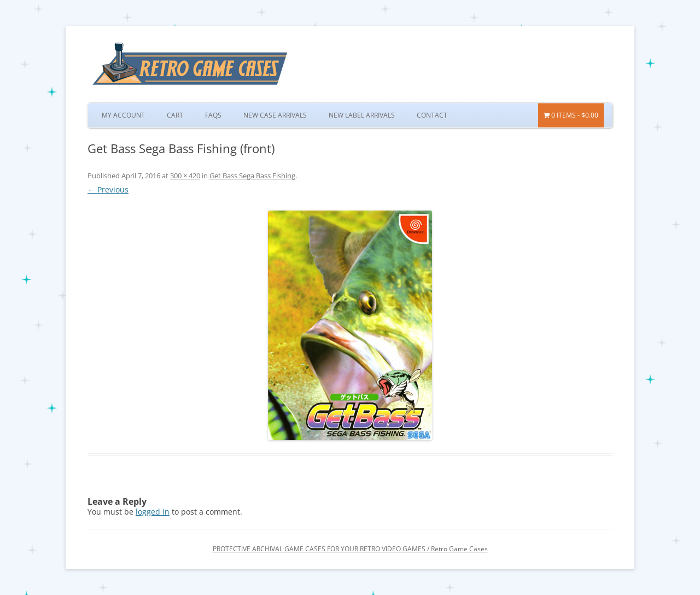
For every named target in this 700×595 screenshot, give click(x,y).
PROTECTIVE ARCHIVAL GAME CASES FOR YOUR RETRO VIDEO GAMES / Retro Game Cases (350, 549)
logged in (153, 512)
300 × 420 (185, 176)
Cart (175, 115)
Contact (432, 115)
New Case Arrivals (275, 115)
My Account (123, 115)
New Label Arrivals (362, 115)
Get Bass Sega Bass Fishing (252, 176)
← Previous (108, 189)
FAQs (213, 115)
